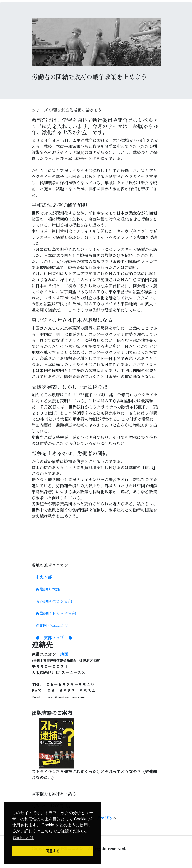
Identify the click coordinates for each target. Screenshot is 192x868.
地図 (64, 655)
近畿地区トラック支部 (56, 614)
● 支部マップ (50, 638)
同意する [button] (53, 851)
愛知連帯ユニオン (52, 626)
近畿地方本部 (48, 590)
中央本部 (44, 577)
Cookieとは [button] (23, 838)
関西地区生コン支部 (54, 602)
